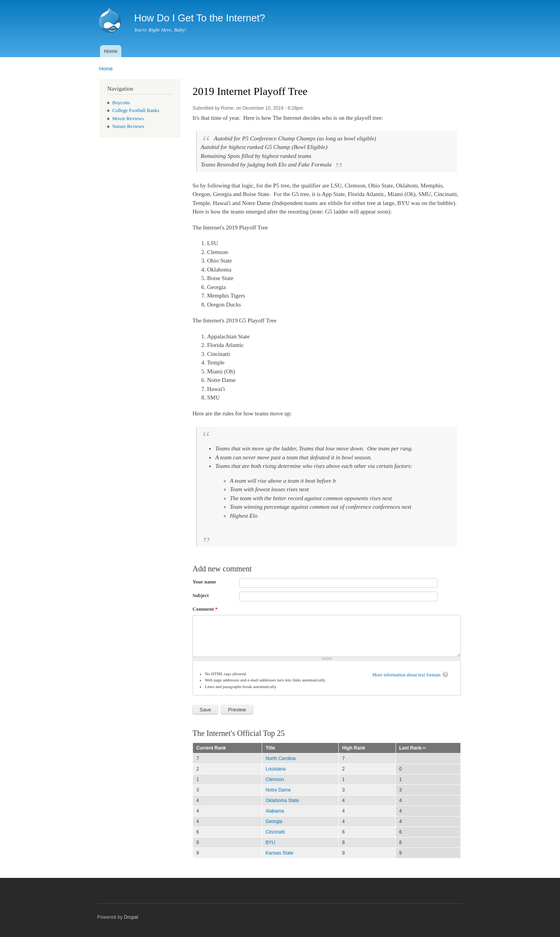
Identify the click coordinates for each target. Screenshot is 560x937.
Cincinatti (275, 832)
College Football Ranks (136, 110)
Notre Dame (278, 790)
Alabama (275, 811)
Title (270, 748)
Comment (205, 609)
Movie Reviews (128, 119)
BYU (270, 842)
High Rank (354, 748)
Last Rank (413, 748)
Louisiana (276, 769)
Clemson (275, 779)
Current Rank (211, 748)
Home (111, 51)
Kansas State (279, 853)
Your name (204, 582)
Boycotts (121, 103)
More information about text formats (406, 675)
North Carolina (281, 758)
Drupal (131, 917)
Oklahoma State (282, 800)
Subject (201, 595)
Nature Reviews (128, 126)
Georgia (274, 821)
